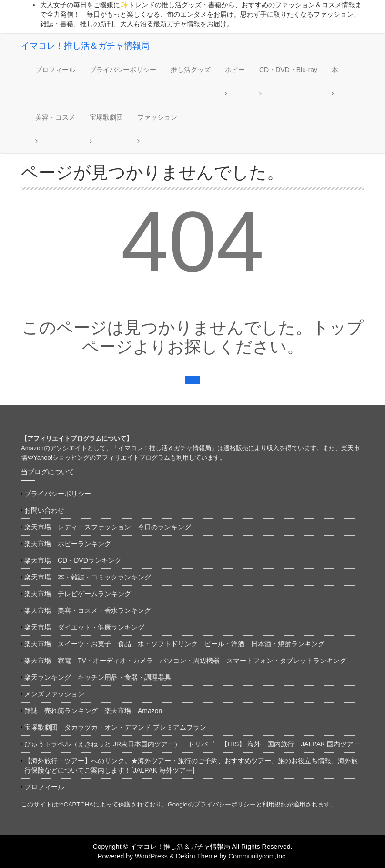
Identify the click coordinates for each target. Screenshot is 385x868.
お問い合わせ (44, 510)
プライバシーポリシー (123, 70)
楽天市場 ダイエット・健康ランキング (84, 627)
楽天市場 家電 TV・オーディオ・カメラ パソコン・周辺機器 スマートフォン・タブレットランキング (185, 661)
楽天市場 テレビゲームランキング (78, 594)
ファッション (157, 117)
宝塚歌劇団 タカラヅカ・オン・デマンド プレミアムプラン (115, 727)
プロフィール (55, 70)
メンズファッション (54, 694)
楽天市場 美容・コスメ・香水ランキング (88, 610)
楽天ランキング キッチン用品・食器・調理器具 (98, 677)
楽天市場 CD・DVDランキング (73, 560)
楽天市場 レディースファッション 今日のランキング (108, 527)
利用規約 (274, 804)
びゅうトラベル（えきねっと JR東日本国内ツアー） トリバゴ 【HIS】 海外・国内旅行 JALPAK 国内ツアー (192, 744)
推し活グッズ (191, 70)
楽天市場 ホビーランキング (68, 544)
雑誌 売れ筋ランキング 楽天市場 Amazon (96, 711)
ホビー (235, 70)
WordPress (151, 856)
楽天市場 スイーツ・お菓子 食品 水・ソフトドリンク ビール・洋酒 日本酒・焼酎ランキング (174, 644)
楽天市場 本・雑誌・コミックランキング (88, 577)
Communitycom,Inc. (258, 856)
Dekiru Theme (197, 856)
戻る (192, 380)
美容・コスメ (55, 117)
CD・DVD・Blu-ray (288, 70)
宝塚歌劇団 (106, 117)
